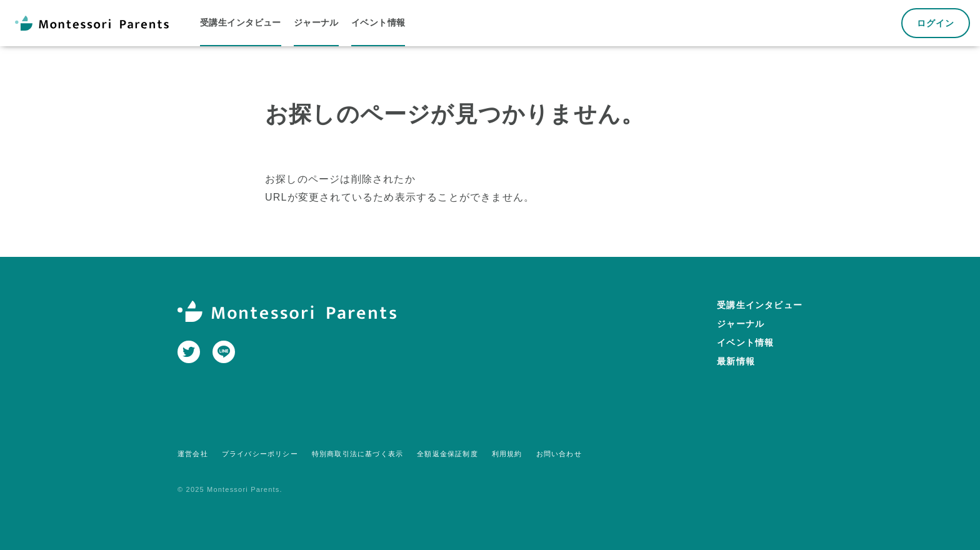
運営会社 (193, 454)
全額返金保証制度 (447, 454)
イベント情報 (745, 342)
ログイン (936, 23)
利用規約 (507, 454)
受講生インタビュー (760, 305)
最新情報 (736, 361)
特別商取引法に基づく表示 (357, 454)
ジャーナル (741, 324)
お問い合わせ (559, 454)
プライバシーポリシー (260, 454)
